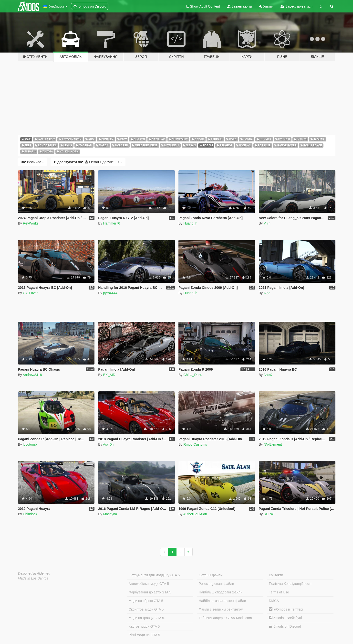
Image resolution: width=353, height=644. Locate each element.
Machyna (110, 514)
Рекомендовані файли (216, 584)
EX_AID (109, 375)
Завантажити (240, 6)
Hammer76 (111, 223)
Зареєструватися (296, 6)
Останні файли (211, 575)
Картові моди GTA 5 (144, 626)
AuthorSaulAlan (195, 514)
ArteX (268, 375)
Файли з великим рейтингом (221, 609)
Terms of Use (279, 592)
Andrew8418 (32, 375)
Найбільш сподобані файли (221, 592)
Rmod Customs (195, 444)
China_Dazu (193, 375)
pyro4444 (110, 293)
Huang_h (190, 223)
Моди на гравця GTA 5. (147, 618)
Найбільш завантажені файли (222, 601)
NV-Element (273, 444)
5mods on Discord (285, 627)
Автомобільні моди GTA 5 (149, 584)
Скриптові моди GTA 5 (146, 609)
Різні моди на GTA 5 (144, 635)
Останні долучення (88, 162)
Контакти (276, 575)
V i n (267, 223)
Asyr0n (108, 444)
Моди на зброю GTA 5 (146, 601)
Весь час (32, 162)
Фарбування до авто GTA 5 (150, 592)
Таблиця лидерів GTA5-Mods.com (225, 618)
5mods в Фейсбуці (285, 618)
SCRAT (269, 514)
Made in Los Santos (33, 578)
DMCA (274, 601)
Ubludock (30, 514)
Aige (267, 293)
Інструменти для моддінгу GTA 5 (154, 575)
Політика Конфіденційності (290, 584)
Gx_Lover (30, 293)
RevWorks (31, 223)
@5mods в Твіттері (286, 609)
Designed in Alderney (34, 573)
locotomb (30, 444)
